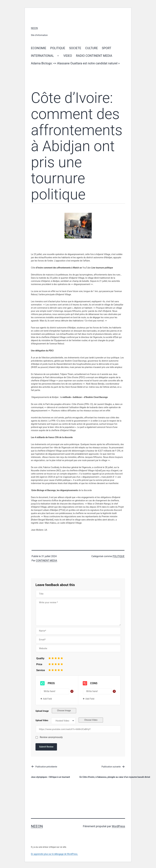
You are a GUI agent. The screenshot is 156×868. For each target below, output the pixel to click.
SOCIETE (75, 48)
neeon (34, 28)
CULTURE (91, 48)
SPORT (106, 48)
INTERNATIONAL (42, 56)
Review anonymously (51, 737)
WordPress (118, 826)
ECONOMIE (39, 48)
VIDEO (68, 56)
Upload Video (42, 720)
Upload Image (42, 711)
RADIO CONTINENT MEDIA (94, 56)
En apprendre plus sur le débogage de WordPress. (54, 854)
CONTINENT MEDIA (46, 561)
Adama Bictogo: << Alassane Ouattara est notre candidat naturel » (76, 63)
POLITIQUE (58, 48)
